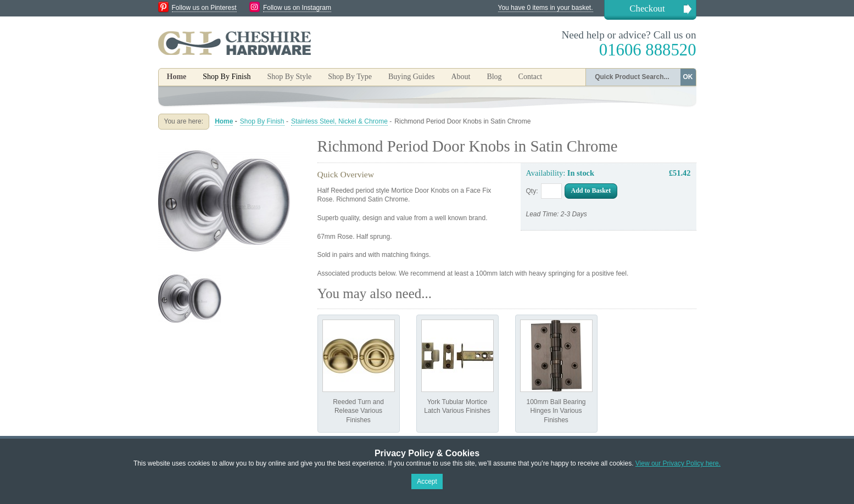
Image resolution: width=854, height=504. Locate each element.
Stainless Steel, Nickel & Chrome (339, 121)
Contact (531, 77)
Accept (427, 481)
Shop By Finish (262, 121)
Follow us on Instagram (297, 8)
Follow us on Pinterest (204, 8)
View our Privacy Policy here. (678, 463)
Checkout (647, 9)
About (461, 77)
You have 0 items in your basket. (546, 8)
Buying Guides (411, 77)
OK (688, 77)
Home (177, 77)
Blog (494, 77)
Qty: (532, 191)
